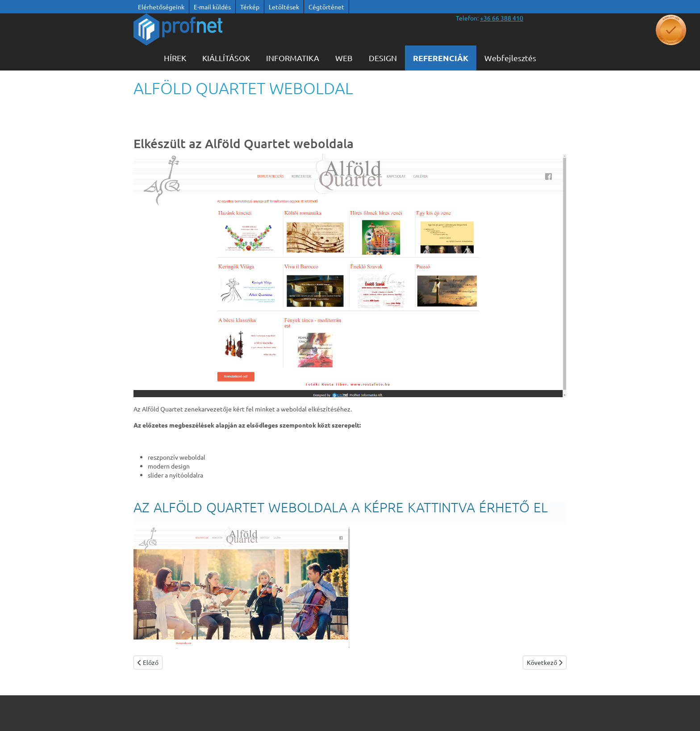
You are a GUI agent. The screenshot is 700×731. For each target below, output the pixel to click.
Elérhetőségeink (161, 7)
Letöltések (284, 7)
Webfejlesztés (510, 58)
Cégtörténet (326, 7)
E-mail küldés (212, 7)
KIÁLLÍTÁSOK (226, 58)
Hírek (175, 58)
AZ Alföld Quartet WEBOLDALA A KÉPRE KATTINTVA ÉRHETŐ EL (341, 507)
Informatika (293, 58)
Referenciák (441, 58)
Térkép (250, 7)
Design (383, 58)
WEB (344, 58)
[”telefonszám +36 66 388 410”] (502, 18)
